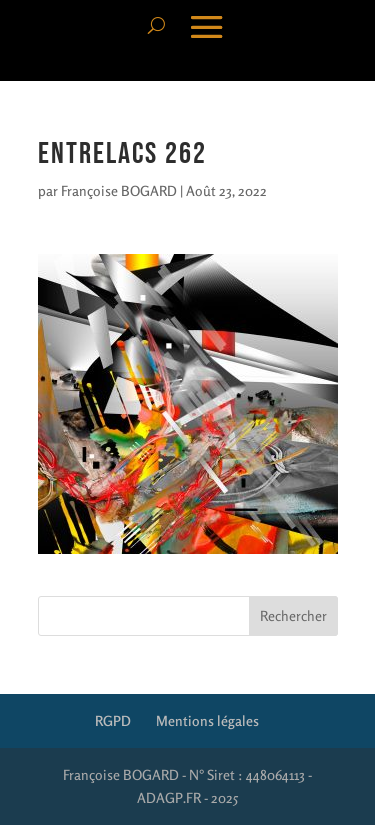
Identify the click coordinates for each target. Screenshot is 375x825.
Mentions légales (207, 720)
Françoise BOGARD (119, 190)
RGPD (113, 720)
